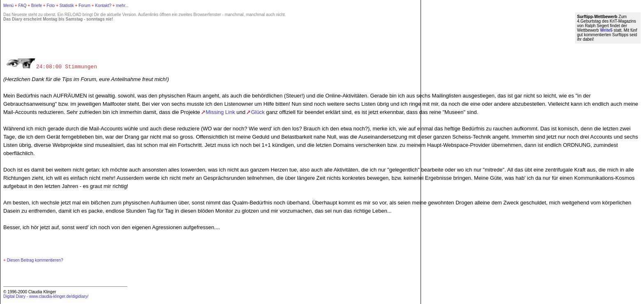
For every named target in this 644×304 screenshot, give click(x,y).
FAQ (22, 6)
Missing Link (221, 112)
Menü (8, 6)
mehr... (122, 6)
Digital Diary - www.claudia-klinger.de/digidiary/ (46, 296)
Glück (258, 112)
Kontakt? (103, 6)
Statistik (67, 6)
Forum (84, 6)
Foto (51, 6)
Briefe (37, 6)
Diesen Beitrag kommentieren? (35, 260)
